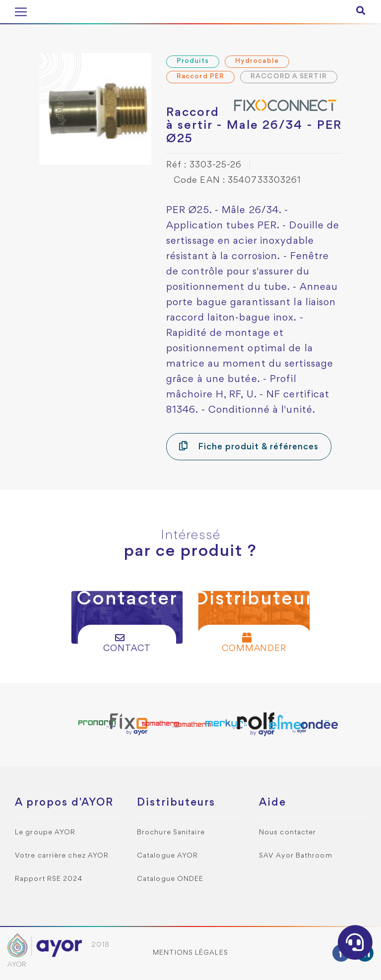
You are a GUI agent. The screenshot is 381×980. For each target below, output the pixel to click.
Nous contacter (287, 833)
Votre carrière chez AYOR (62, 856)
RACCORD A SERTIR (289, 77)
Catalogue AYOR (167, 856)
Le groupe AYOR (45, 833)
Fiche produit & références (249, 446)
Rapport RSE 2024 (49, 879)
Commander (254, 643)
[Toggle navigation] (21, 12)
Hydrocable (257, 61)
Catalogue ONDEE (170, 879)
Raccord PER (200, 77)
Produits (193, 61)
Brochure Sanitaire (171, 833)
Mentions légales (190, 953)
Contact (127, 643)
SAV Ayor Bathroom (296, 856)
